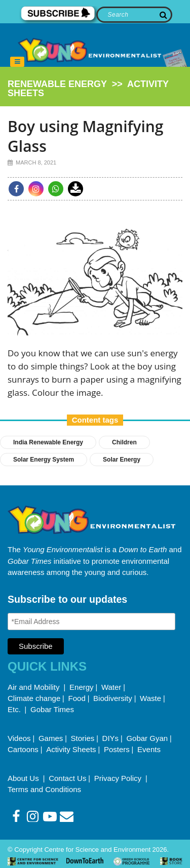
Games (51, 738)
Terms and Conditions (44, 789)
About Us (24, 778)
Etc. (14, 709)
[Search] (135, 15)
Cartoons (23, 749)
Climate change (34, 698)
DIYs (111, 738)
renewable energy (57, 84)
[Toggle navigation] (17, 62)
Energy (82, 687)
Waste (150, 698)
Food (77, 698)
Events (149, 749)
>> (88, 89)
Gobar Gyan (147, 738)
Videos (19, 738)
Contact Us (67, 778)
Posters (117, 749)
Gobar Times (52, 709)
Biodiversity (113, 698)
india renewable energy (48, 442)
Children (124, 442)
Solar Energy (122, 460)
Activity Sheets (71, 749)
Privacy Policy (119, 778)
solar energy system (44, 460)
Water (111, 687)
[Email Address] (91, 622)
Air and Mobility (35, 687)
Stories (83, 738)
